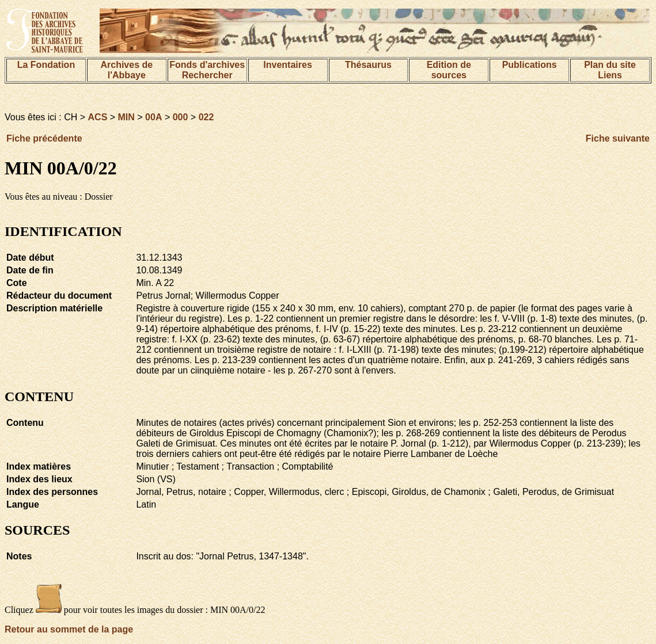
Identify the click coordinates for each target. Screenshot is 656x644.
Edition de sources (449, 70)
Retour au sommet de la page (69, 629)
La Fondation (46, 65)
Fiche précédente (44, 138)
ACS (98, 117)
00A (153, 117)
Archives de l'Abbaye (126, 70)
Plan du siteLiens (610, 70)
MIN (126, 117)
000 (181, 117)
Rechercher (207, 75)
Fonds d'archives (207, 65)
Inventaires (287, 65)
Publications (530, 65)
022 (206, 117)
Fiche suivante (618, 138)
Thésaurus (368, 65)
